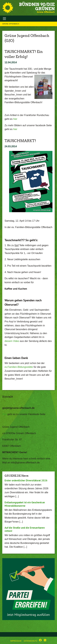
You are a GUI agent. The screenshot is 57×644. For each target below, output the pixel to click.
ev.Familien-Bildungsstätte (19, 367)
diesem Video (12, 341)
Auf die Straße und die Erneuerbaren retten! (25, 529)
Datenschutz (31, 641)
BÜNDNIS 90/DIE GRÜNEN (37, 7)
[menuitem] (16, 640)
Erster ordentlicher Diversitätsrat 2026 (26, 480)
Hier (4, 414)
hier (15, 119)
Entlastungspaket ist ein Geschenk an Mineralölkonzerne (25, 504)
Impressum (16, 641)
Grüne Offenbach (11, 24)
